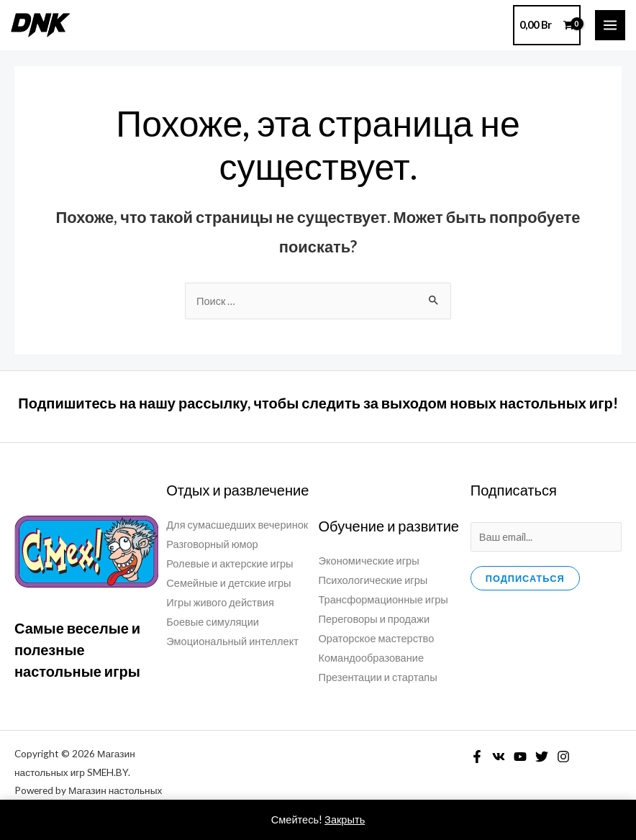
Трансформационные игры (383, 599)
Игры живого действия (220, 602)
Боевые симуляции (213, 622)
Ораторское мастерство (377, 638)
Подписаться (525, 578)
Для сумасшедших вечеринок (237, 525)
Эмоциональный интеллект (232, 641)
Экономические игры (369, 561)
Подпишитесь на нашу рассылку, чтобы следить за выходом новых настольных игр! (318, 403)
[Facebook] (477, 757)
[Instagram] (563, 757)
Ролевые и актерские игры (230, 563)
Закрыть (345, 820)
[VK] (499, 757)
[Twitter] (542, 757)
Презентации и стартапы (378, 677)
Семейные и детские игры (228, 583)
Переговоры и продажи (374, 619)
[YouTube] (520, 757)
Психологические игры (373, 580)
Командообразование (372, 658)
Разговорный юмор (212, 544)
